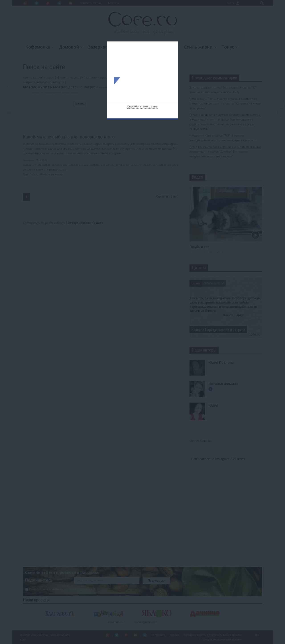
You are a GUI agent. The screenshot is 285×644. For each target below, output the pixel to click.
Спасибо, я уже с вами (142, 106)
